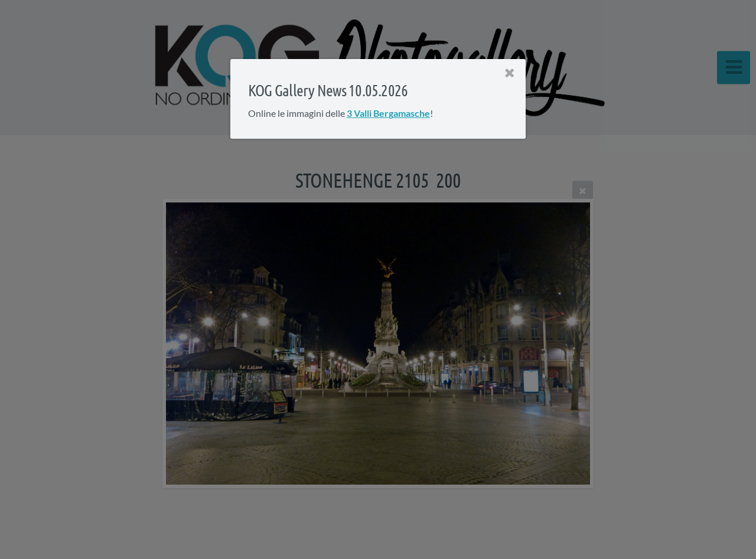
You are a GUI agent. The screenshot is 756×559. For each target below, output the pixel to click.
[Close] (510, 73)
